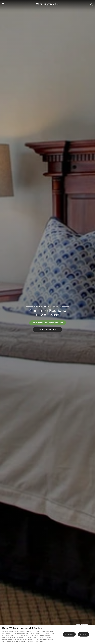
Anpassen (84, 634)
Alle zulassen (69, 634)
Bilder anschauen (47, 330)
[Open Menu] (3, 4)
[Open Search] (91, 4)
